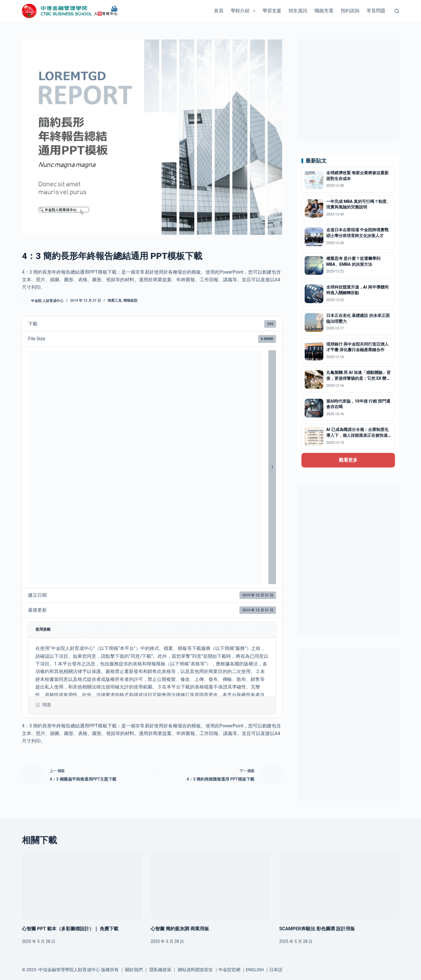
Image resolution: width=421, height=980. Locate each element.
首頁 (219, 11)
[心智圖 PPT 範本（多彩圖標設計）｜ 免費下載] (82, 886)
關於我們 (134, 970)
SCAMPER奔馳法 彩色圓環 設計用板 (317, 929)
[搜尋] (397, 11)
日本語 (276, 970)
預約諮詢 (350, 11)
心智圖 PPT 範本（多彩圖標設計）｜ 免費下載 (70, 929)
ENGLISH (255, 970)
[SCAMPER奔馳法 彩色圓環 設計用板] (339, 886)
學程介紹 (244, 11)
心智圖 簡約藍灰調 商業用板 (180, 929)
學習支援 (272, 11)
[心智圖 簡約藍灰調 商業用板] (210, 886)
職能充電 (324, 11)
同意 (43, 705)
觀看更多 (348, 460)
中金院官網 (229, 970)
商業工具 (115, 301)
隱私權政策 (160, 970)
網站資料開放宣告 (195, 970)
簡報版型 (130, 301)
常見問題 (376, 11)
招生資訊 (298, 11)
